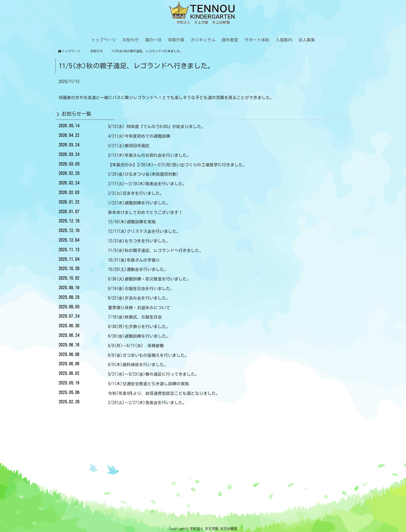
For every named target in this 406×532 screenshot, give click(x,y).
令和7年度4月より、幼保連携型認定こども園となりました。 (164, 393)
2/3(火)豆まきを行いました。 (136, 193)
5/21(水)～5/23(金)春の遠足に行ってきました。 (154, 374)
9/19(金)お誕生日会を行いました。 (141, 289)
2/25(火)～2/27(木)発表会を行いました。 (147, 403)
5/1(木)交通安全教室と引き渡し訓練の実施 (148, 384)
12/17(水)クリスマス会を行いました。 (144, 231)
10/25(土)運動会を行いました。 (138, 269)
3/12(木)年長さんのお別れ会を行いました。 (149, 155)
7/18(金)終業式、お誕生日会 (135, 317)
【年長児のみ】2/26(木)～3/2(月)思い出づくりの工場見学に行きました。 (177, 165)
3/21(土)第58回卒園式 (129, 146)
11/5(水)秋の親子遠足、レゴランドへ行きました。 (156, 250)
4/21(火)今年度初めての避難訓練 (139, 136)
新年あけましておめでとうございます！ (145, 212)
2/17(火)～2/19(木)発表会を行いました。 (147, 184)
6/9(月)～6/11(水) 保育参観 (136, 346)
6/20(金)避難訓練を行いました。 (139, 336)
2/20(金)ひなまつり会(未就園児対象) (143, 174)
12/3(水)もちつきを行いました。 (139, 241)
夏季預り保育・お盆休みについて (139, 308)
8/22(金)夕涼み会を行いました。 (139, 298)
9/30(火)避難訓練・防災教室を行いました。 (149, 279)
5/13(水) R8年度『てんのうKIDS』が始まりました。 (157, 127)
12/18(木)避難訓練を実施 (132, 222)
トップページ (69, 51)
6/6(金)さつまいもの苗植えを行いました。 (148, 355)
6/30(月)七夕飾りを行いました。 (139, 327)
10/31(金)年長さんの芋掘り (134, 260)
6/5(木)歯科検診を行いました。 (138, 365)
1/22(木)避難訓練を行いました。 (139, 203)
